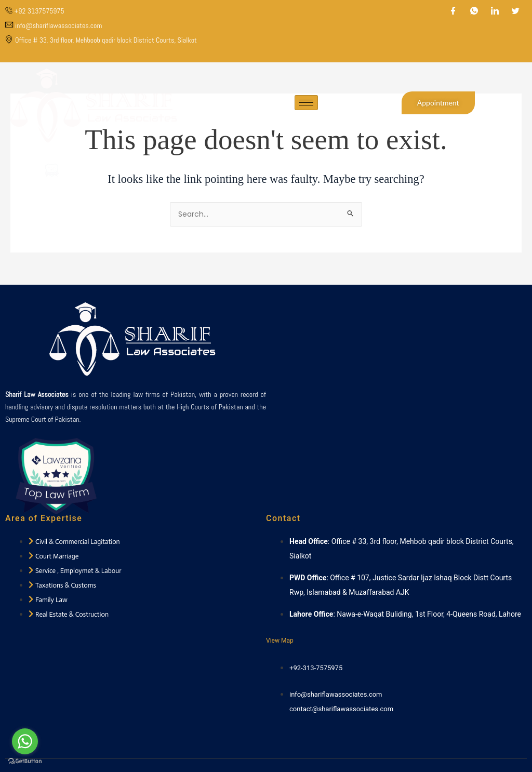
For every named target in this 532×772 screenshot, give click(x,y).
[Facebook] (454, 11)
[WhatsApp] (474, 11)
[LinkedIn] (495, 11)
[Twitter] (516, 11)
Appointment (438, 108)
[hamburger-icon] (306, 108)
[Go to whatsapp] (25, 741)
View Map (280, 641)
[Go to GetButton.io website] (25, 761)
